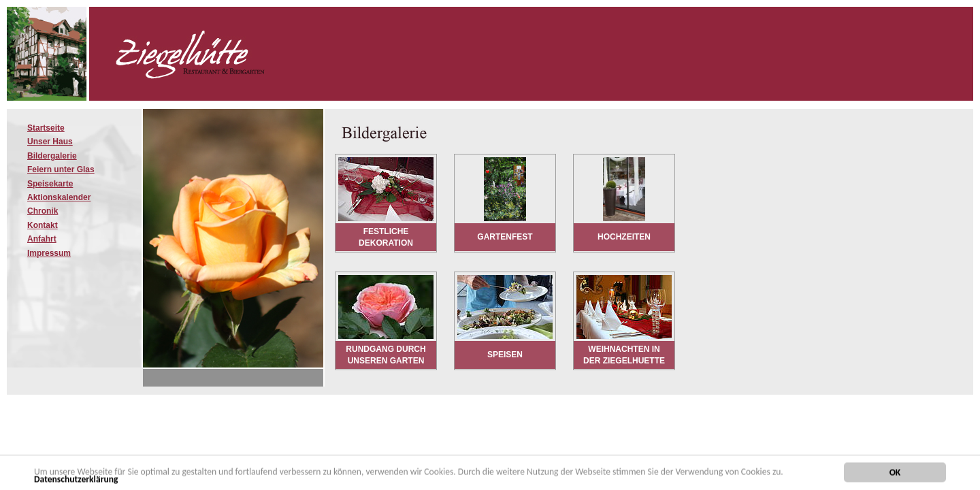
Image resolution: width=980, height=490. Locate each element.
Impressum (49, 253)
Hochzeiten (624, 237)
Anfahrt (42, 239)
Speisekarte (50, 184)
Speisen (505, 355)
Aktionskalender (59, 197)
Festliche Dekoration (386, 237)
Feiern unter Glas (61, 169)
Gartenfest (505, 237)
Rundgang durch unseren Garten (386, 355)
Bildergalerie (52, 156)
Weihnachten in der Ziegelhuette (624, 355)
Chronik (43, 211)
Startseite (46, 128)
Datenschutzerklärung (76, 481)
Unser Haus (50, 142)
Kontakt (43, 225)
